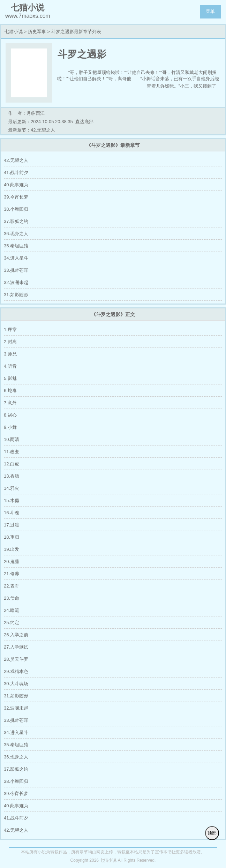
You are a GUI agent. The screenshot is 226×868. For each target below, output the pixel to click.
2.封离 (10, 342)
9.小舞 (10, 427)
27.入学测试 (16, 647)
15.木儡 (12, 500)
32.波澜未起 (16, 282)
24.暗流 (12, 610)
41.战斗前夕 (16, 173)
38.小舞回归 (16, 209)
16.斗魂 (12, 513)
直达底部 (84, 122)
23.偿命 (12, 598)
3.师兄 (10, 354)
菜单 (210, 11)
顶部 (212, 833)
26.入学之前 (16, 635)
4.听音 (10, 366)
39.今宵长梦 (16, 197)
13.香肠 (12, 476)
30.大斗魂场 (16, 684)
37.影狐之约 (16, 221)
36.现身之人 (16, 234)
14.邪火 (12, 488)
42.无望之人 (16, 160)
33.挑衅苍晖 (16, 270)
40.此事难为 (16, 185)
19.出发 (12, 549)
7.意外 (10, 403)
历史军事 (37, 32)
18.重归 (12, 537)
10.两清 (12, 439)
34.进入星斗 (16, 258)
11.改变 (12, 452)
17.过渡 (12, 525)
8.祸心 (10, 415)
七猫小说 (14, 32)
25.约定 (12, 623)
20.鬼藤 (12, 562)
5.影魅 (10, 378)
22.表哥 (12, 586)
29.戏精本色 (16, 671)
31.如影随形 (16, 295)
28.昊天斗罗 (16, 659)
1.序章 (10, 330)
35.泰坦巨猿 (16, 246)
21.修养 (12, 574)
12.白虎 (12, 464)
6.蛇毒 (10, 391)
